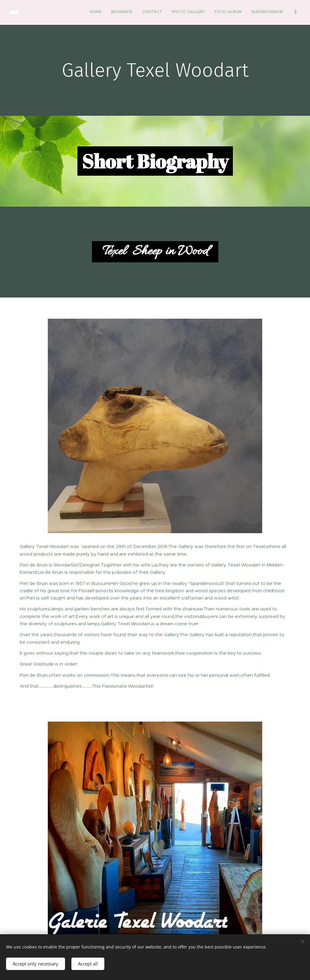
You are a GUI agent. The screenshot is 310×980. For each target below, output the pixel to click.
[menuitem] (214, 12)
